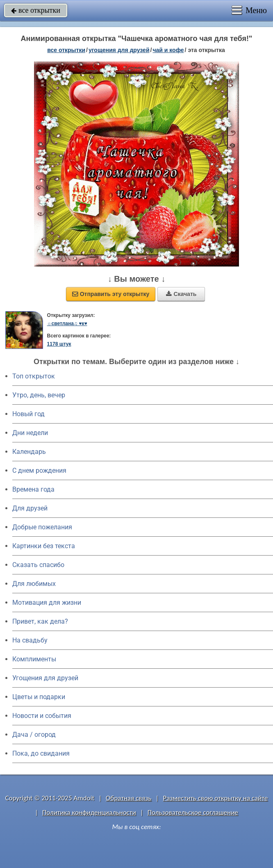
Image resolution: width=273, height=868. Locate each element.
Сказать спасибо (38, 565)
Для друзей (30, 508)
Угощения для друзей (45, 678)
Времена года (33, 489)
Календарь (29, 452)
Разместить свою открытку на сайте (215, 798)
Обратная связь (129, 798)
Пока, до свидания (41, 753)
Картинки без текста (44, 546)
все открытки (36, 10)
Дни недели (30, 433)
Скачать (181, 294)
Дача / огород (34, 735)
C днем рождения (39, 470)
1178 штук (59, 344)
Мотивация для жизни (47, 603)
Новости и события (42, 716)
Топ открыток (34, 376)
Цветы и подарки (39, 697)
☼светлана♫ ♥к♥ (67, 324)
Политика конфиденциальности (89, 812)
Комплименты (34, 659)
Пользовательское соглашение (193, 812)
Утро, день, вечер (39, 395)
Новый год (28, 414)
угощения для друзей (119, 50)
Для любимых (34, 584)
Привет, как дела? (40, 621)
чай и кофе (168, 50)
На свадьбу (30, 640)
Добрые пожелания (42, 527)
